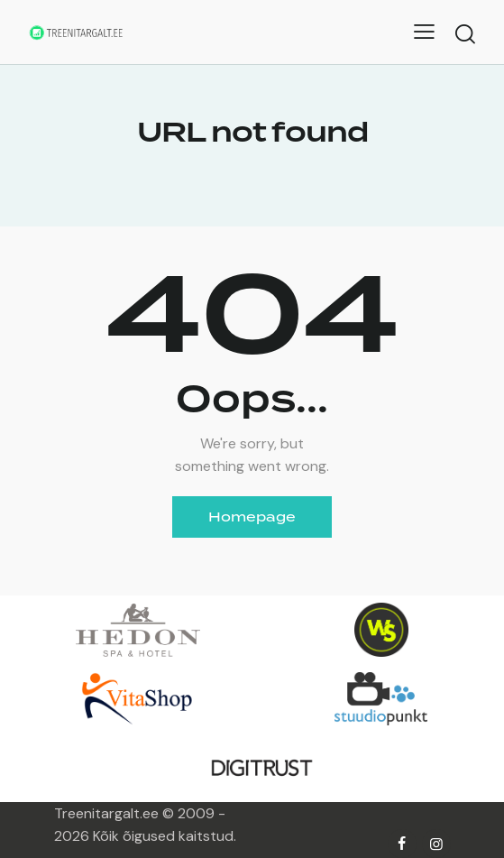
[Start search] (465, 34)
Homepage (252, 517)
